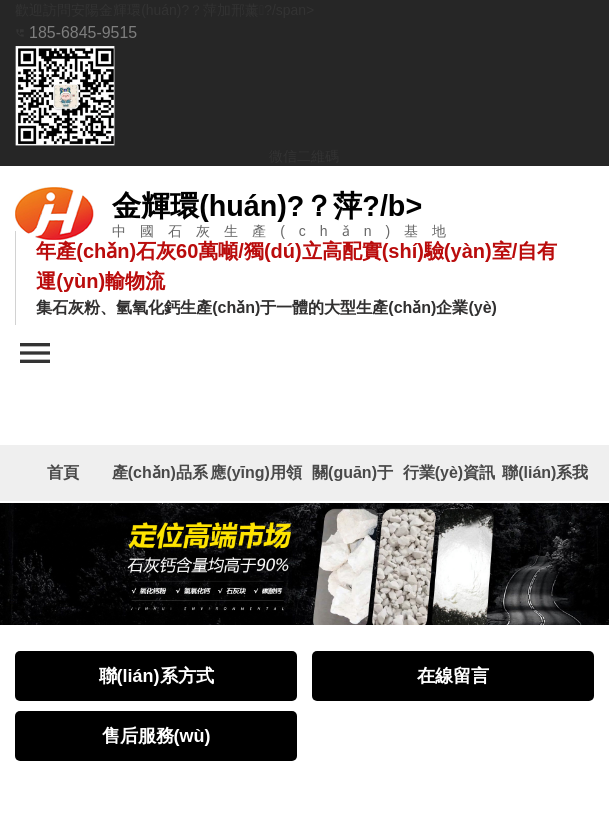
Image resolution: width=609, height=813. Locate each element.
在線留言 (453, 678)
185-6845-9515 (76, 31)
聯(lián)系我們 (545, 483)
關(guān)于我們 (352, 483)
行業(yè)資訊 (449, 473)
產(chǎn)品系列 (160, 483)
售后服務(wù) (156, 738)
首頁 (63, 473)
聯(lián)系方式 (156, 678)
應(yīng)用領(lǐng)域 (256, 483)
